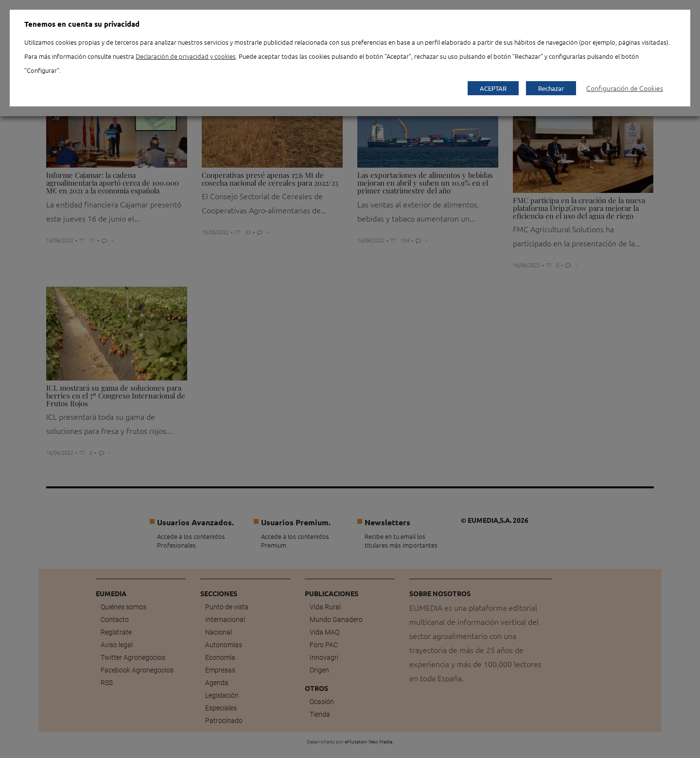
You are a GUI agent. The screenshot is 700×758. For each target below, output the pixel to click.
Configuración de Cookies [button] (625, 88)
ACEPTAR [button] (493, 88)
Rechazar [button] (551, 88)
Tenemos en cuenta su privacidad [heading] (82, 24)
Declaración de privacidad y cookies (186, 56)
